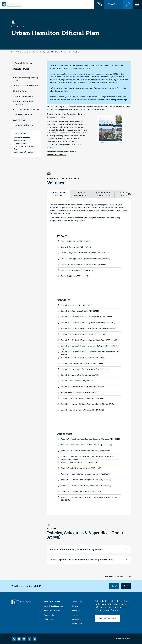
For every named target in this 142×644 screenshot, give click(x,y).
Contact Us (78, 611)
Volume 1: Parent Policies (58, 194)
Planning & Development (41, 52)
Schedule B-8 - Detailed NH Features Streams (83, 358)
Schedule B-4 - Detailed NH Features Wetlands (83, 334)
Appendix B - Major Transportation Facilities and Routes (86, 445)
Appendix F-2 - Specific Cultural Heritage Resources (86, 480)
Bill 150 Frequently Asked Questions (26, 110)
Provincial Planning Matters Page (114, 100)
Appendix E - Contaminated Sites (79, 462)
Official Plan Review (20, 91)
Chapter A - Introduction (76, 241)
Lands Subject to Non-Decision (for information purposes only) (82, 560)
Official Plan (55, 52)
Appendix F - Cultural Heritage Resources (81, 468)
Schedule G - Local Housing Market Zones (82, 398)
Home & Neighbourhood (55, 606)
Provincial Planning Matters (23, 96)
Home (13, 52)
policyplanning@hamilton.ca (25, 152)
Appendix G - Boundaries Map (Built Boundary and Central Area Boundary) (89, 498)
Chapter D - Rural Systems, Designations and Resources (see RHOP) (85, 259)
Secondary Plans (19, 120)
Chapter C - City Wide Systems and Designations (85, 253)
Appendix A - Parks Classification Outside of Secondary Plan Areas (91, 439)
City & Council (51, 619)
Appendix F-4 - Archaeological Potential (81, 491)
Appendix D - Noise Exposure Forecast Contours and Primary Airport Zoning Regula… (88, 458)
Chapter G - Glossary (75, 276)
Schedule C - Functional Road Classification (82, 363)
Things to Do (50, 615)
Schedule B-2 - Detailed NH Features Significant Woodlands (88, 323)
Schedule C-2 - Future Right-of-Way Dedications (84, 369)
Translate (77, 615)
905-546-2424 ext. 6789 (26, 146)
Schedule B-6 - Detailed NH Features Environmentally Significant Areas (90, 347)
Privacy (77, 606)
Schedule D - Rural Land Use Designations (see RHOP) (80, 375)
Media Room (79, 624)
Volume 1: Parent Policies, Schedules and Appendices (77, 549)
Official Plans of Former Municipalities (27, 86)
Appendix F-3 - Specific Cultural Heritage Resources (86, 486)
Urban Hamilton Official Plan (23, 125)
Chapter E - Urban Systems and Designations (83, 264)
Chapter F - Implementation (77, 270)
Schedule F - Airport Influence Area (79, 392)
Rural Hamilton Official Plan (23, 115)
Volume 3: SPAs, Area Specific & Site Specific (103, 194)
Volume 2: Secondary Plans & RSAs (81, 194)
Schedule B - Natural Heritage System (80, 311)
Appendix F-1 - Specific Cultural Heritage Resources (86, 474)
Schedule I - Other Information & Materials (82, 410)
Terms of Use (79, 602)
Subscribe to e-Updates (107, 618)
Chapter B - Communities (76, 247)
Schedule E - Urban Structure (77, 381)
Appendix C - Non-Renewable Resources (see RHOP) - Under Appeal (85, 451)
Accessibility (79, 619)
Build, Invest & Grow (24, 52)
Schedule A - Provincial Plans (77, 305)
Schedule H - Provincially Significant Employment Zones (87, 404)
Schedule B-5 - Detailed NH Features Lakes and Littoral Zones (89, 340)
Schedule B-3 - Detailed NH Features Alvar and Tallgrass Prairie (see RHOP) (88, 328)
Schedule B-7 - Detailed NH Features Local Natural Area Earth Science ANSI (90, 353)
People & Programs (53, 602)
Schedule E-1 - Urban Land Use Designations (83, 387)
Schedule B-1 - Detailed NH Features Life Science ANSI (87, 317)
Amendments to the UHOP (126, 194)
